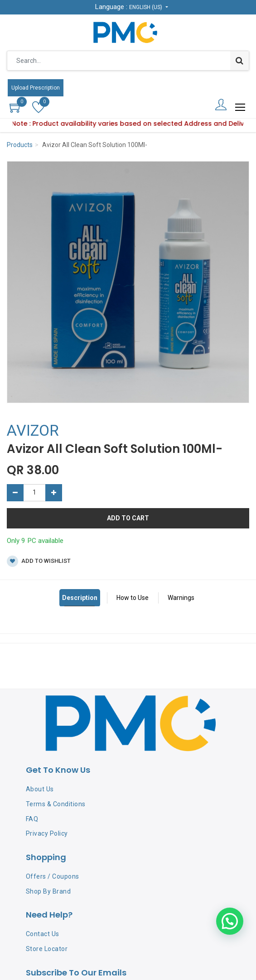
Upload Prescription (36, 88)
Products (20, 145)
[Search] (239, 61)
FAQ (32, 819)
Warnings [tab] (181, 598)
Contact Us (43, 934)
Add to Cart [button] (128, 518)
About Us (40, 789)
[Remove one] (15, 493)
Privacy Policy (47, 833)
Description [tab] (80, 598)
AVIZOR (33, 430)
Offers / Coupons (53, 876)
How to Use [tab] (133, 598)
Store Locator (47, 949)
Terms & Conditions (56, 804)
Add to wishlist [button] (39, 561)
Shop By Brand (48, 891)
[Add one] (54, 493)
